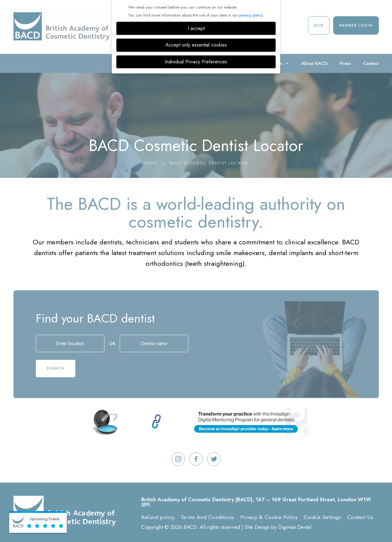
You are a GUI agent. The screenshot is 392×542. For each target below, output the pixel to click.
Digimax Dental (295, 527)
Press (345, 63)
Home (151, 163)
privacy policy (251, 15)
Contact (371, 63)
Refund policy (158, 517)
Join (319, 25)
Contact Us (360, 517)
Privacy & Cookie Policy (269, 517)
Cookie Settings (322, 517)
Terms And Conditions (207, 517)
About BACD (314, 63)
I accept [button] (196, 28)
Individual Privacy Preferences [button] (196, 62)
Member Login (356, 25)
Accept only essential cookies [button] (196, 45)
